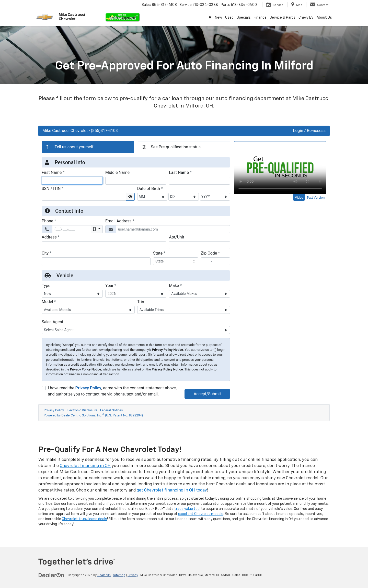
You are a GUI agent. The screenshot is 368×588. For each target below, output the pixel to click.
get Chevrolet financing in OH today (172, 490)
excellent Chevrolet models (201, 514)
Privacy (133, 575)
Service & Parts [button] (283, 18)
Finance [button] (260, 18)
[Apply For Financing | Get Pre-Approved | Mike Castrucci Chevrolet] (184, 279)
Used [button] (229, 18)
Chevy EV (306, 18)
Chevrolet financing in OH (85, 466)
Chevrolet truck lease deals (84, 519)
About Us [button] (324, 18)
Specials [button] (244, 18)
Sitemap (119, 575)
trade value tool (187, 509)
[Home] (210, 18)
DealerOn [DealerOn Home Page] (104, 575)
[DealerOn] (51, 575)
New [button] (218, 18)
